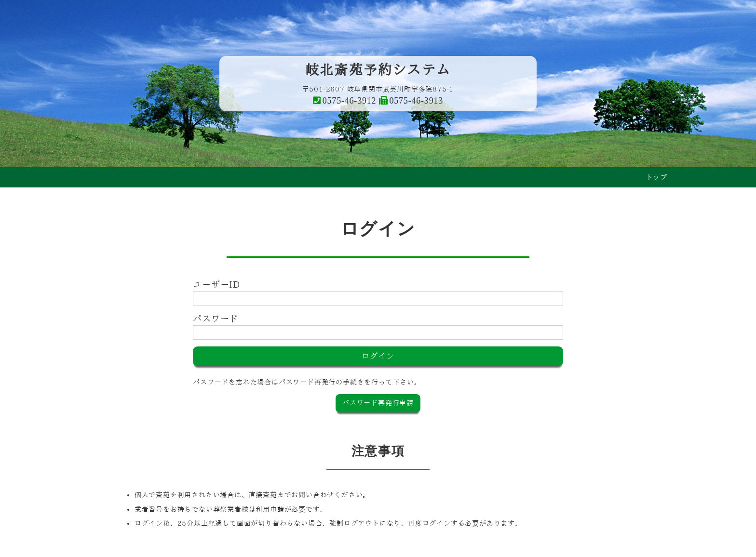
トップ (657, 177)
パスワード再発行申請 (378, 403)
